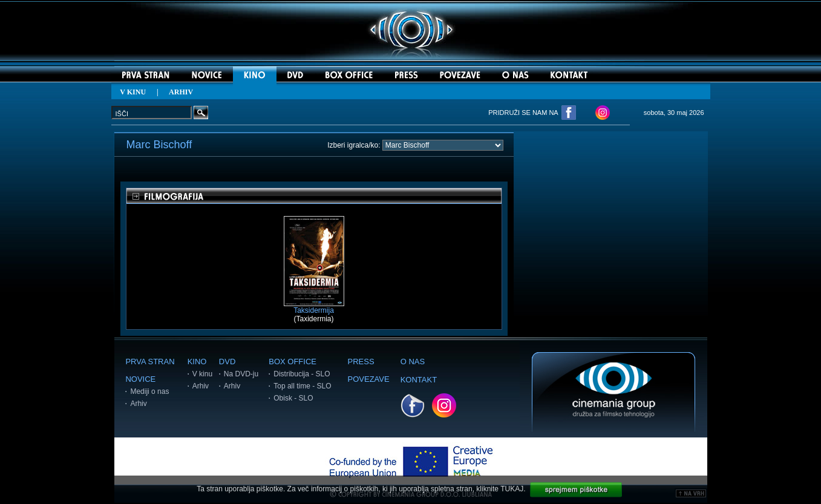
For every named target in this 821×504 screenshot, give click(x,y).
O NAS (413, 362)
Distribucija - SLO (302, 374)
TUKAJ (512, 489)
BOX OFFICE (293, 362)
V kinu (202, 374)
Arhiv (138, 404)
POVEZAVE (369, 379)
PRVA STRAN (150, 362)
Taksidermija (314, 307)
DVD (227, 362)
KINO (197, 362)
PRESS (361, 362)
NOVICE (140, 379)
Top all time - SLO (302, 386)
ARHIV (181, 92)
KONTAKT (419, 380)
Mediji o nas (149, 391)
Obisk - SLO (293, 398)
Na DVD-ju (241, 374)
